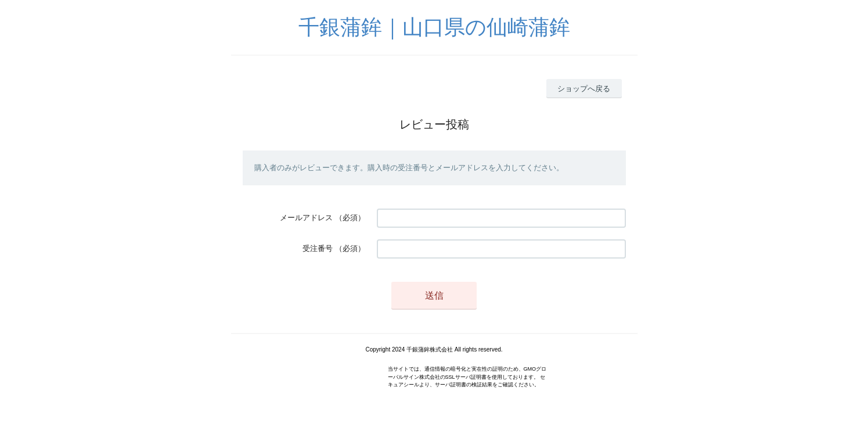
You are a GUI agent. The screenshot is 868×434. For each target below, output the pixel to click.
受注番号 (318, 248)
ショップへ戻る (584, 89)
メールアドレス (306, 218)
